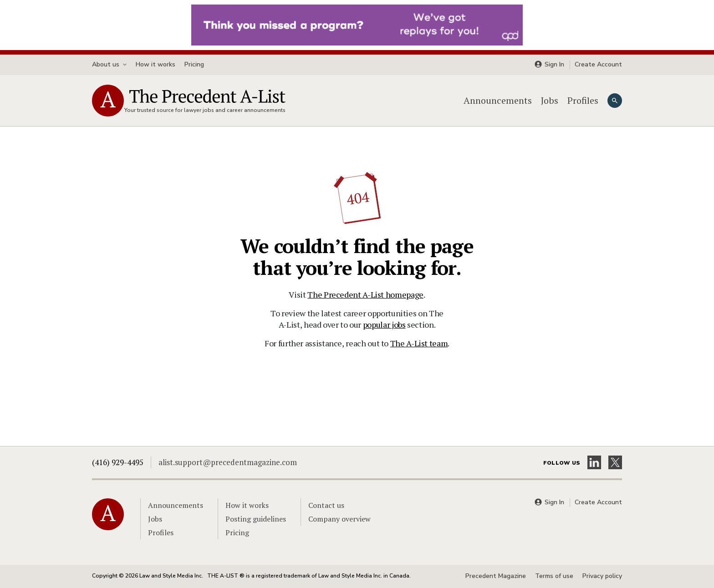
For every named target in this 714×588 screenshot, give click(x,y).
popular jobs (384, 324)
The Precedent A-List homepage (365, 294)
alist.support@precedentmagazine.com (228, 462)
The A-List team (419, 343)
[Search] (615, 101)
